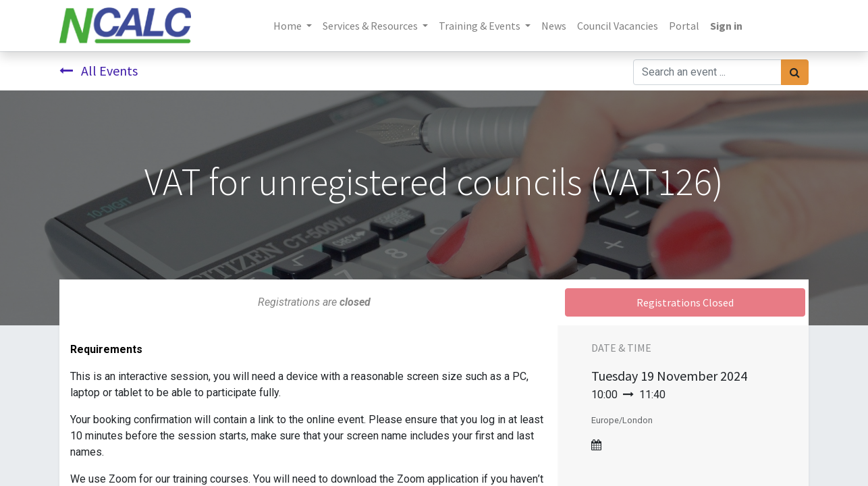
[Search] (795, 72)
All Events (99, 71)
